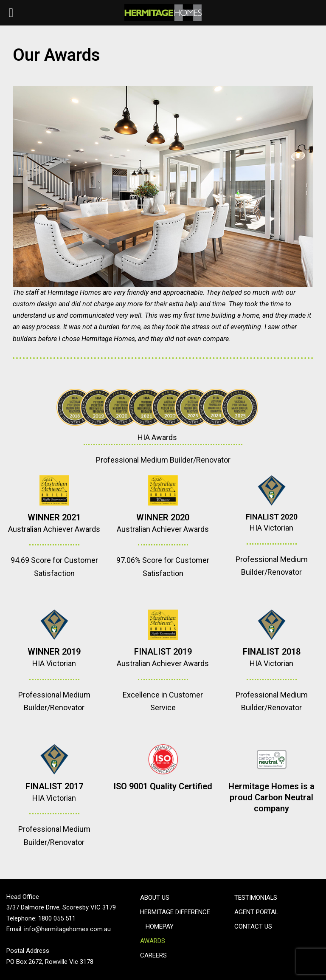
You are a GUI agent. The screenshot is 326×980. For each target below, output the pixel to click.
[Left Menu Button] (11, 13)
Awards (153, 941)
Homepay (160, 926)
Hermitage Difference (175, 912)
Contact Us (253, 926)
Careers (153, 955)
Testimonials (256, 898)
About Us (155, 898)
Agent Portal (256, 912)
